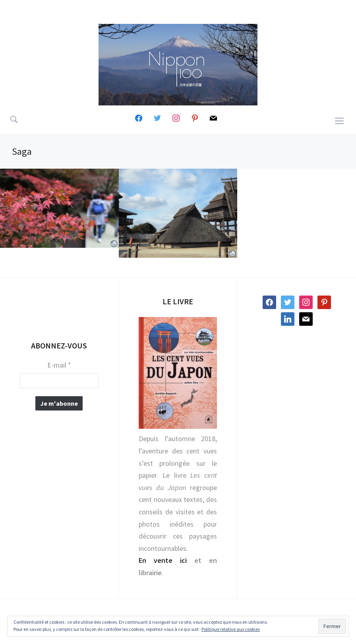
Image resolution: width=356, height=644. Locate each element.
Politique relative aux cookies (231, 629)
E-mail (59, 365)
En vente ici (163, 560)
